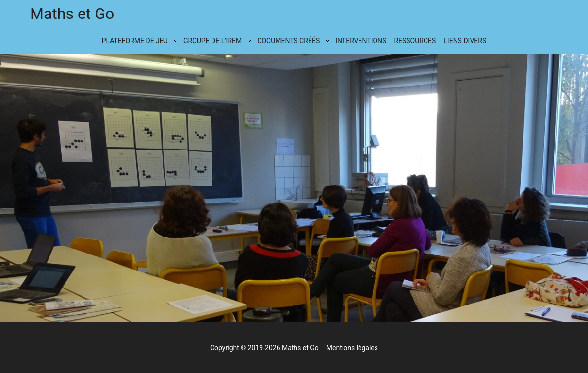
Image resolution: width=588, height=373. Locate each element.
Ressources (415, 41)
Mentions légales (352, 348)
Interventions (361, 41)
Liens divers (465, 41)
